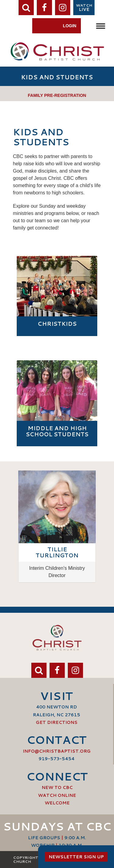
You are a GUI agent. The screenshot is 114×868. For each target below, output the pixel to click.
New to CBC (57, 787)
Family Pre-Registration (57, 95)
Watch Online (57, 795)
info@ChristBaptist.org (57, 751)
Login (70, 26)
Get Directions (57, 722)
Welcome (57, 803)
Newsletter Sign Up (76, 857)
